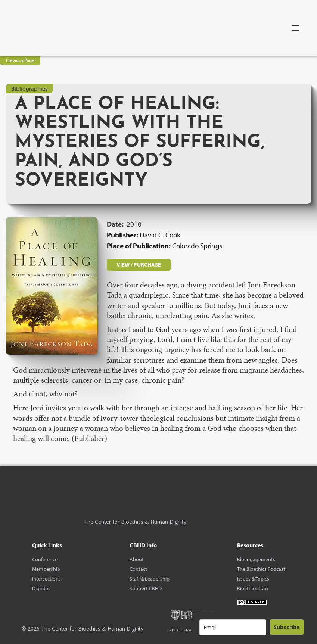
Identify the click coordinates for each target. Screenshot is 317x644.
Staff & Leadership (150, 579)
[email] (233, 627)
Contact (138, 569)
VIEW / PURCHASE (139, 265)
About (137, 559)
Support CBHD (146, 588)
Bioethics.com (253, 588)
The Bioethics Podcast (261, 569)
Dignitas (41, 588)
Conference (45, 559)
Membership (46, 569)
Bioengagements (256, 559)
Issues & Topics (253, 579)
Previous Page (20, 60)
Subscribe (287, 627)
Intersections (46, 579)
